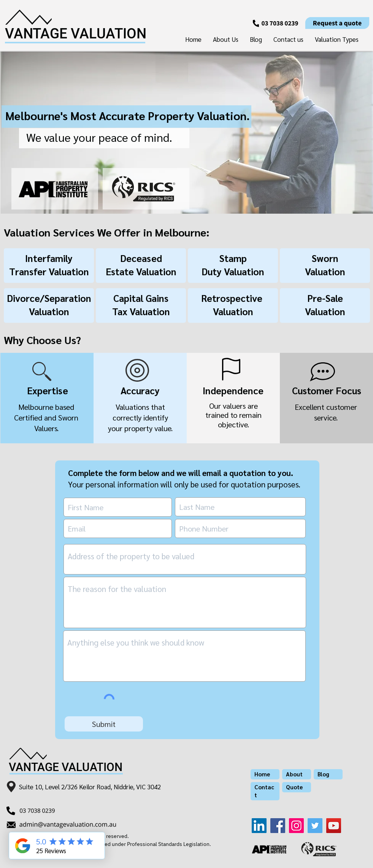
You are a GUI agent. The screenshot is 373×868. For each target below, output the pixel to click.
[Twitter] (315, 826)
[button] (337, 39)
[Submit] (104, 724)
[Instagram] (296, 826)
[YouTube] (334, 826)
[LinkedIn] (259, 826)
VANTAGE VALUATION (76, 34)
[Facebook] (278, 826)
